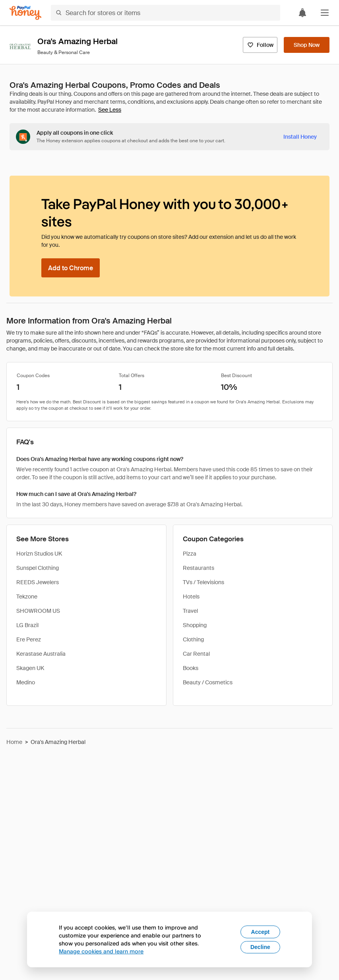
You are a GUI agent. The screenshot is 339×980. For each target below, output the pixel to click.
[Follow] (260, 45)
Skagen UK (30, 668)
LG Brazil (27, 625)
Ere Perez (29, 639)
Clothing (193, 639)
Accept (261, 932)
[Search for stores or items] (166, 13)
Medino (26, 682)
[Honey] (25, 13)
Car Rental (196, 654)
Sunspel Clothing (38, 568)
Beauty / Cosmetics (208, 682)
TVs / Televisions (203, 582)
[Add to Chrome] (71, 268)
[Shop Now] (307, 45)
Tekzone (27, 597)
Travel (190, 611)
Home (14, 742)
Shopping (195, 625)
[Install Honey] (300, 137)
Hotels (191, 597)
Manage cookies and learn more (101, 951)
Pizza (190, 554)
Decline (260, 947)
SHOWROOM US (38, 611)
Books (191, 668)
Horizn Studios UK (39, 554)
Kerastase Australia (41, 654)
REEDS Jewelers (38, 582)
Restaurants (199, 568)
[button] (325, 13)
